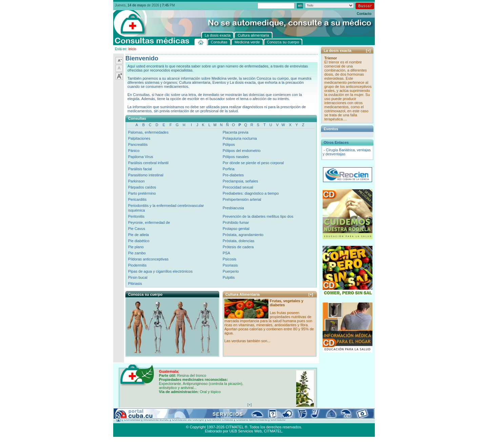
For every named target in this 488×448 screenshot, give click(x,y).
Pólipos (229, 144)
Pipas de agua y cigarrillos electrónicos (160, 271)
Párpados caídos (142, 187)
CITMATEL (273, 431)
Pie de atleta (138, 235)
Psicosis (229, 259)
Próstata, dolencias (239, 241)
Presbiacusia (233, 208)
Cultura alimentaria (252, 419)
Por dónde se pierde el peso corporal (253, 163)
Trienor (331, 58)
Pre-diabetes (233, 175)
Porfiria (229, 169)
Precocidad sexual (238, 187)
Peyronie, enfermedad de (149, 222)
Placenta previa (236, 132)
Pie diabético (139, 241)
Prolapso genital (236, 229)
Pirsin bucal (138, 277)
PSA (226, 253)
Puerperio (231, 271)
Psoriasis (230, 265)
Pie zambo (137, 253)
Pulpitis (229, 277)
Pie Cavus (137, 229)
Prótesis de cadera (238, 247)
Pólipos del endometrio (242, 151)
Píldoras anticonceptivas (148, 259)
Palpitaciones (139, 138)
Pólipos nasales (236, 157)
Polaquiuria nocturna (240, 138)
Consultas (132, 419)
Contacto (364, 14)
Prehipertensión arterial (242, 199)
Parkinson (136, 181)
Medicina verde (156, 419)
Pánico (134, 151)
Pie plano (136, 247)
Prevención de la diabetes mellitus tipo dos (258, 216)
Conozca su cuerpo (188, 419)
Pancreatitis (138, 144)
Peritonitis (136, 216)
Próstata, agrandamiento (243, 235)
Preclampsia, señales (240, 181)
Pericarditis (137, 199)
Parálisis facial (140, 169)
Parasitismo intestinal (146, 175)
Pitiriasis (135, 284)
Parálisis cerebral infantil (148, 163)
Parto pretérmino (142, 193)
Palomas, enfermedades (148, 132)
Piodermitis (137, 265)
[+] (311, 294)
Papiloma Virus (141, 157)
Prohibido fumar (236, 222)
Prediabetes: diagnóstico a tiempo (251, 193)
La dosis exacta (220, 419)
